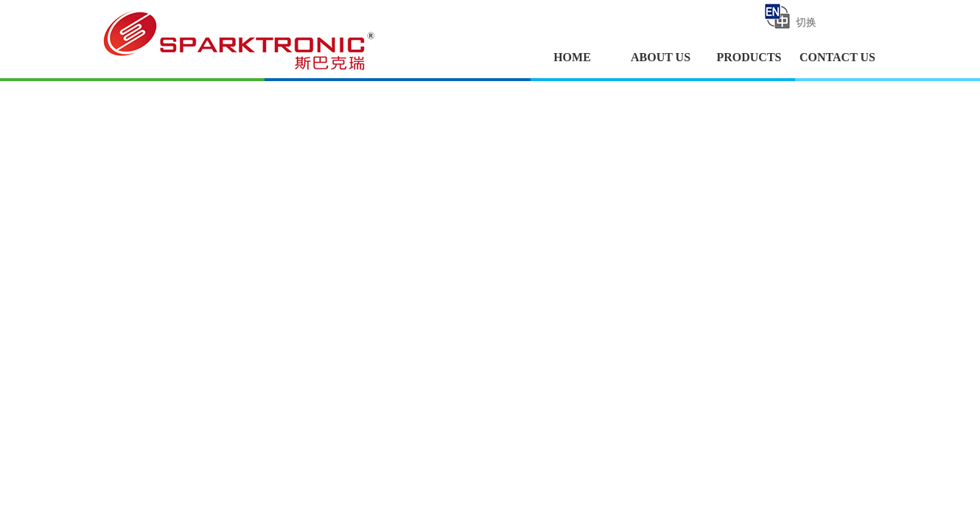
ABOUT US (661, 57)
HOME (572, 57)
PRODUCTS (749, 57)
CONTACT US (837, 57)
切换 (790, 16)
